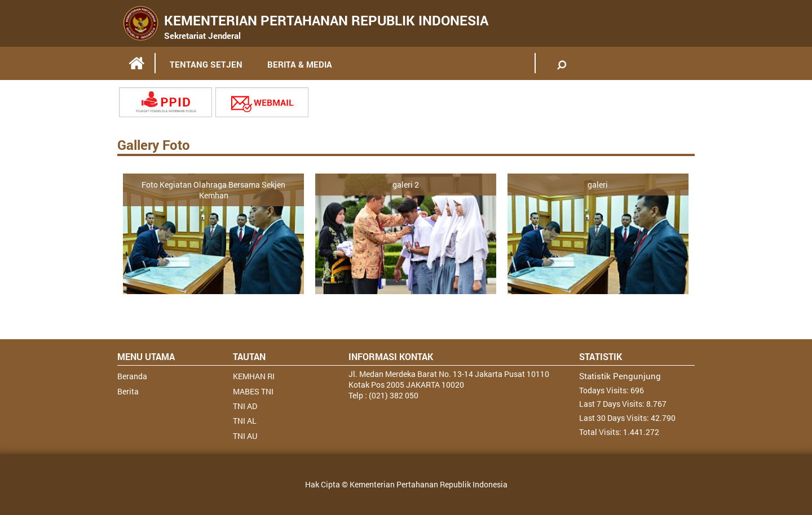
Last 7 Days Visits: (613, 404)
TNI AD (245, 406)
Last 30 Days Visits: (615, 418)
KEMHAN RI (254, 376)
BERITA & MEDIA (300, 64)
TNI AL (245, 421)
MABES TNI (253, 391)
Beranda (132, 376)
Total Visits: (601, 432)
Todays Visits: (605, 390)
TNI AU (245, 436)
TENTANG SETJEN (206, 64)
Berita (128, 391)
